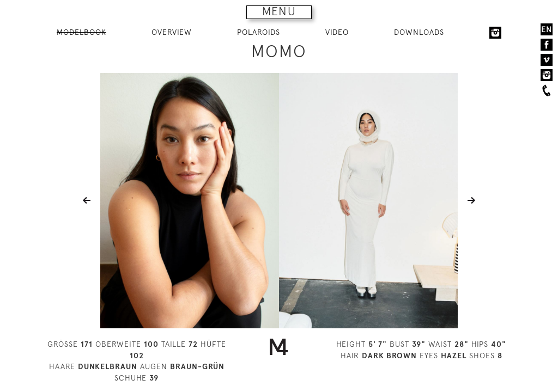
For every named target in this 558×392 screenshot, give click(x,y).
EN (547, 29)
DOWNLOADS (419, 32)
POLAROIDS (259, 32)
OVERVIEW (172, 32)
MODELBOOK (81, 32)
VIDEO (337, 32)
